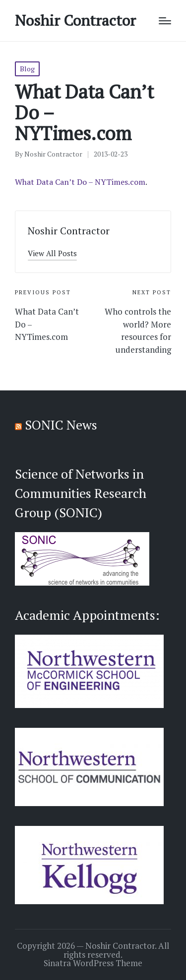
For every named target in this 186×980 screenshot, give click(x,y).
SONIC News (61, 425)
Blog (27, 69)
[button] (52, 253)
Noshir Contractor (75, 21)
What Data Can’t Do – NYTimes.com (80, 182)
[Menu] (165, 21)
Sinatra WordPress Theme (93, 963)
